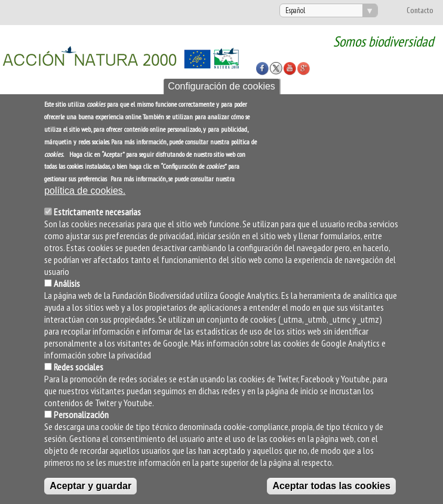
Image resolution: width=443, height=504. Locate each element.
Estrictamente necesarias (97, 212)
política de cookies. (85, 191)
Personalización (81, 415)
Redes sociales (79, 367)
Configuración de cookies (221, 86)
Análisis (67, 283)
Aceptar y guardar (90, 486)
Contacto (420, 11)
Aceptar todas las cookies (331, 486)
